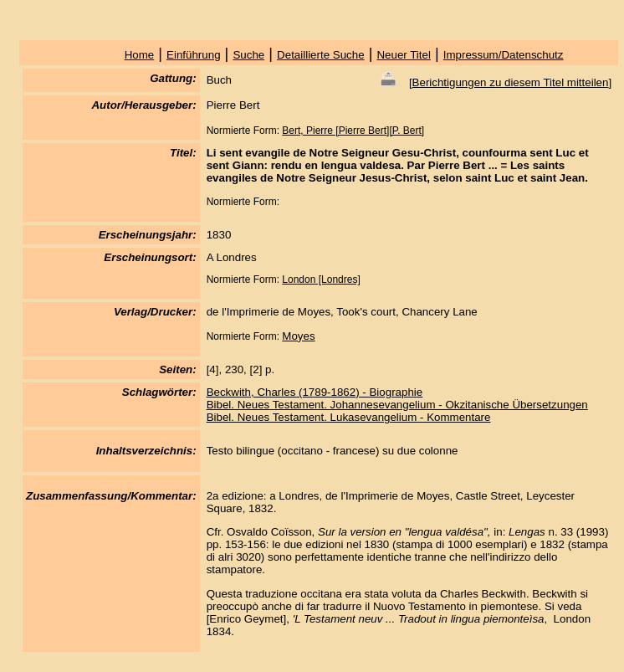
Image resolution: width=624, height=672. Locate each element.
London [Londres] (321, 280)
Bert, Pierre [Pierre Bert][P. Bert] (353, 131)
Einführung (193, 55)
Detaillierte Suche (320, 55)
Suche (248, 55)
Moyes (298, 336)
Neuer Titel (403, 55)
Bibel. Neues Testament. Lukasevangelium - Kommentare (349, 417)
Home (140, 55)
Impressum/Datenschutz (504, 55)
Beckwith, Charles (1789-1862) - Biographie (315, 392)
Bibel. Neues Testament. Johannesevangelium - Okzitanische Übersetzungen (397, 405)
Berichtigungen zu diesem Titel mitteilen (511, 82)
